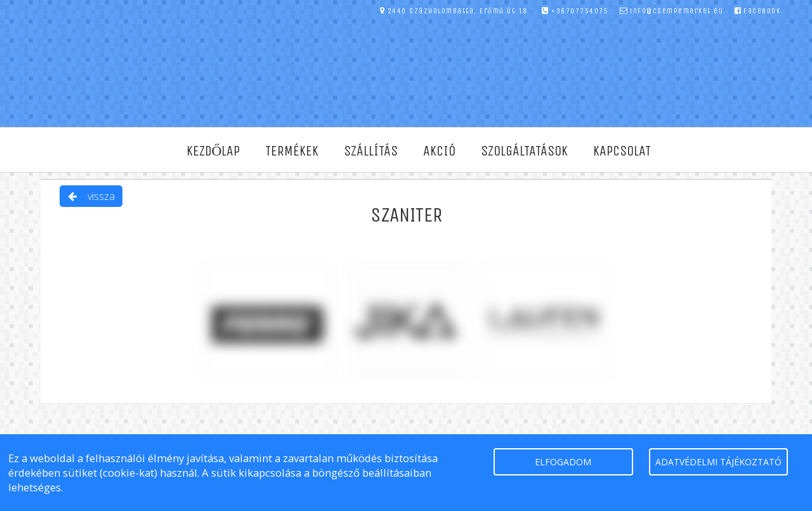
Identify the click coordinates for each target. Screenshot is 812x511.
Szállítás (371, 151)
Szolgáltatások (524, 151)
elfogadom (563, 462)
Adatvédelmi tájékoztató (718, 462)
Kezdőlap (213, 151)
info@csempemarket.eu (672, 11)
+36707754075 (575, 11)
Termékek (292, 151)
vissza (91, 196)
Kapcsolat (622, 151)
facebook (758, 11)
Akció (439, 151)
